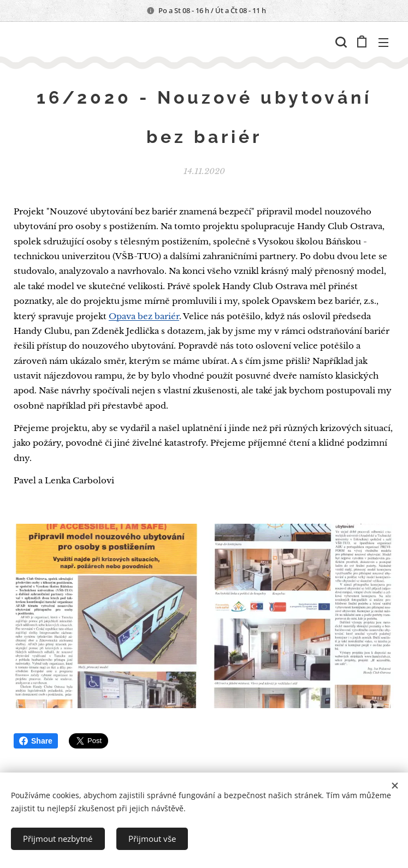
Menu (383, 43)
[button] (340, 42)
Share (36, 741)
